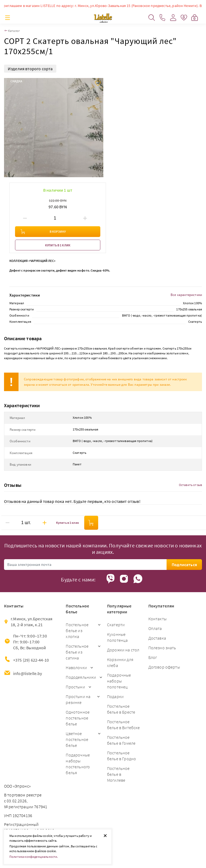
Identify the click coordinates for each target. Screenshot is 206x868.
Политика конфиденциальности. (34, 857)
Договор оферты (164, 667)
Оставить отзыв (190, 485)
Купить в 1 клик (58, 245)
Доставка (157, 638)
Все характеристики (186, 295)
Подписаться (184, 565)
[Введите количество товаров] (55, 218)
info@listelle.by (28, 673)
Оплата (155, 628)
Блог (153, 657)
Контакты (157, 619)
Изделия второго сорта (30, 69)
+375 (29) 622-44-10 (31, 660)
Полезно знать (162, 648)
